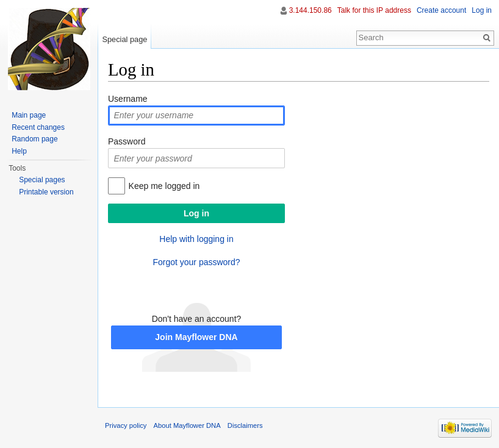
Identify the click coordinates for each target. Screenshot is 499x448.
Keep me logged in (164, 186)
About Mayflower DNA (187, 425)
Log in (482, 10)
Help (19, 151)
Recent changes (38, 127)
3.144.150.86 (311, 10)
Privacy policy (126, 425)
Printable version (46, 192)
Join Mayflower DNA (196, 337)
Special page (124, 39)
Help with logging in (196, 239)
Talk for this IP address (374, 10)
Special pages (42, 180)
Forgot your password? (196, 262)
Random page (34, 139)
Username (128, 99)
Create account (441, 10)
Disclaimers (245, 425)
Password (127, 141)
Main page (29, 115)
